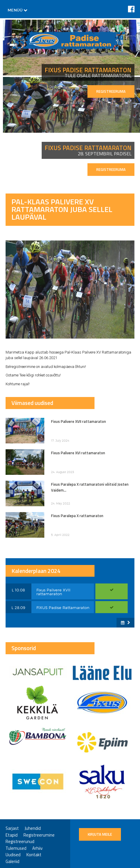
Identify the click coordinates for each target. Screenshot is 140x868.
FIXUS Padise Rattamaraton (63, 608)
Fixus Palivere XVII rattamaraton (53, 592)
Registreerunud (20, 842)
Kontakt (34, 855)
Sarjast (12, 829)
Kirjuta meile (100, 834)
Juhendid (33, 829)
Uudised (13, 855)
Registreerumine (39, 835)
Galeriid (12, 862)
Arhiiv (37, 848)
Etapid (12, 835)
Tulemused (16, 848)
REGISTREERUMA (111, 91)
